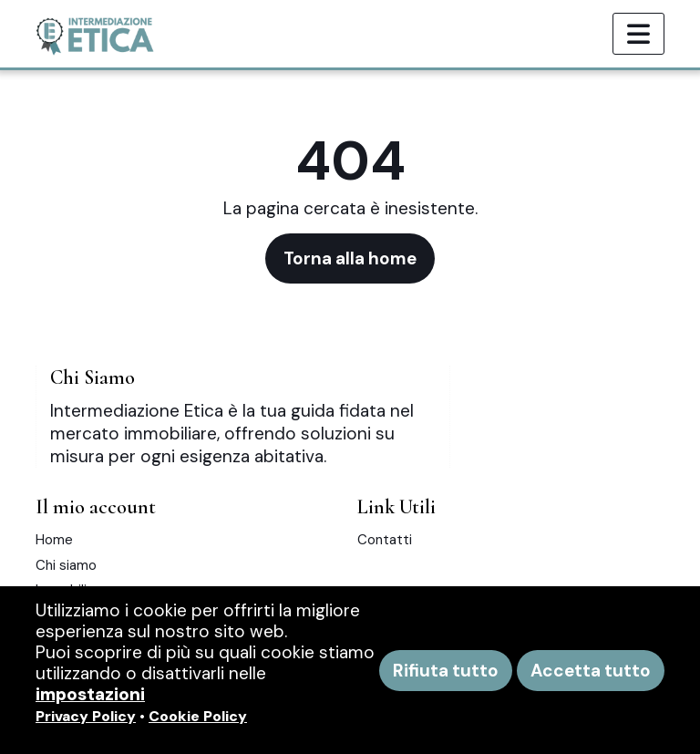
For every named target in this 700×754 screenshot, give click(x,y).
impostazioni (90, 694)
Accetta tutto (591, 671)
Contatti (385, 540)
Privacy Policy (86, 716)
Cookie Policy (198, 716)
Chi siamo (66, 565)
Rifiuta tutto (446, 671)
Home (54, 540)
